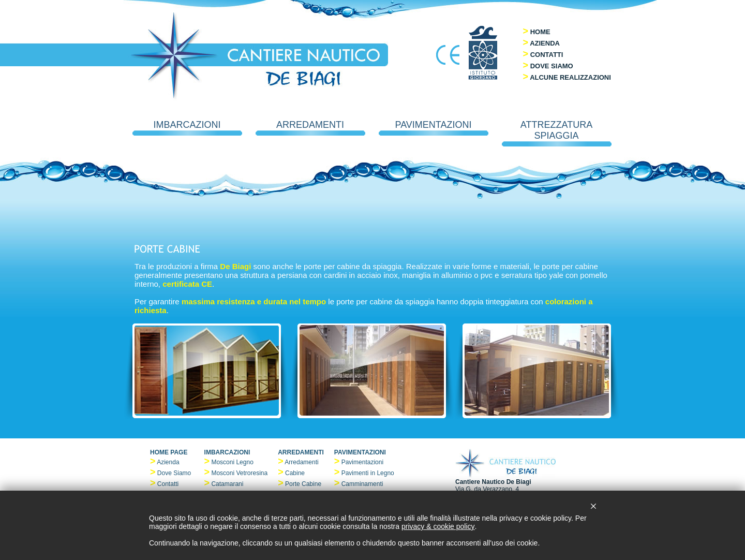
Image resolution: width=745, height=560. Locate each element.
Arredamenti (301, 462)
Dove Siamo (174, 473)
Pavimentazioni (362, 462)
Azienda (168, 462)
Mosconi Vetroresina (239, 473)
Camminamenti (362, 484)
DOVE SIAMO (552, 66)
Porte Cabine (303, 484)
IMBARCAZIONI (187, 128)
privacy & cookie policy (438, 526)
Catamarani (227, 484)
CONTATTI (547, 55)
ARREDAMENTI (310, 128)
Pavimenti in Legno (368, 473)
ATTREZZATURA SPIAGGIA (557, 133)
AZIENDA (545, 43)
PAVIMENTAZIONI (434, 128)
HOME (540, 32)
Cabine (295, 473)
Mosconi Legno (232, 462)
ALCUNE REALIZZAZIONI (570, 77)
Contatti (168, 484)
